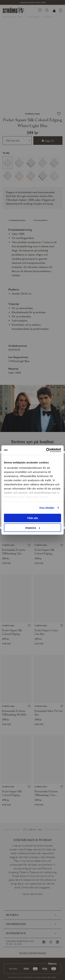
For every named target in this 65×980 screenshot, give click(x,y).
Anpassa (33, 528)
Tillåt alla (32, 518)
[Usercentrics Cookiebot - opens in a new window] (46, 450)
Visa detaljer (47, 508)
